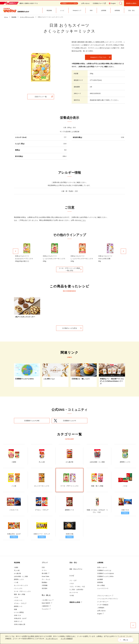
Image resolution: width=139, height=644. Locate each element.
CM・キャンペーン (76, 569)
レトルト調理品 (19, 612)
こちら (83, 220)
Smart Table (45, 576)
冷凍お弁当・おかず (20, 618)
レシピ (72, 576)
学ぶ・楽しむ (46, 595)
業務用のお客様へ (132, 3)
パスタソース (18, 600)
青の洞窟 (46, 573)
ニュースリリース (103, 588)
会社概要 (100, 579)
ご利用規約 (101, 608)
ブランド (45, 563)
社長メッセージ (102, 567)
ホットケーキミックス (21, 585)
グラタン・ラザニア (20, 603)
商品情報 (17, 563)
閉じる (126, 640)
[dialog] (69, 639)
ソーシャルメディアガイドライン (108, 599)
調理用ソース (18, 606)
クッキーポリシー (103, 602)
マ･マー (44, 570)
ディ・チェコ (46, 579)
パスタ (16, 597)
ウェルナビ (46, 609)
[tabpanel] (41, 67)
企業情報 (100, 563)
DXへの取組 (101, 585)
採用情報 (100, 582)
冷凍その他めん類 (20, 624)
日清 (43, 567)
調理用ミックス (19, 579)
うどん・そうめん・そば (77, 586)
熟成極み (45, 582)
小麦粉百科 (46, 606)
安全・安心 (73, 563)
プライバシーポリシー (105, 596)
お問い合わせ (85, 3)
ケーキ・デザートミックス (22, 591)
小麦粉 (16, 567)
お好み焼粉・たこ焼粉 (21, 576)
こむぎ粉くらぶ (48, 600)
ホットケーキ (74, 592)
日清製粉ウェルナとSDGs (105, 576)
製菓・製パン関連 (20, 594)
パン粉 (16, 582)
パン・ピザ (73, 580)
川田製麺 (45, 585)
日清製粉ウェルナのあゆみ (106, 573)
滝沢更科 (45, 588)
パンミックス (18, 588)
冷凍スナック (18, 621)
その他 (72, 595)
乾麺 (15, 609)
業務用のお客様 (76, 602)
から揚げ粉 (17, 573)
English (101, 614)
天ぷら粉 (17, 570)
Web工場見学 (47, 603)
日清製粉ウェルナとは (104, 570)
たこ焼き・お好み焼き (76, 589)
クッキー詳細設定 (103, 605)
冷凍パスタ (17, 615)
